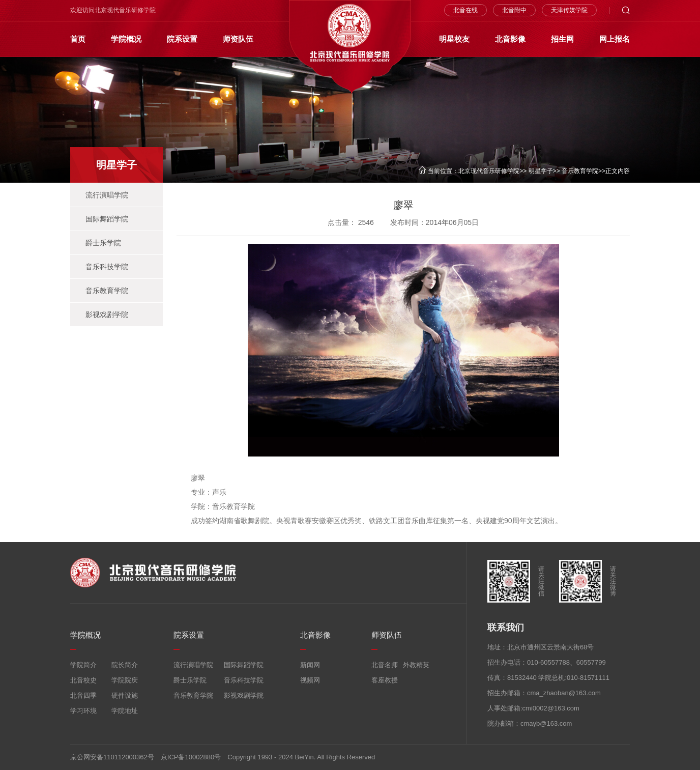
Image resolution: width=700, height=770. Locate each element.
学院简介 (83, 665)
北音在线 (465, 10)
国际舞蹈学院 (107, 219)
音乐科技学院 (107, 267)
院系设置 (182, 39)
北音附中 (514, 10)
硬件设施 (125, 695)
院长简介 (125, 665)
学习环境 (83, 711)
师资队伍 (238, 39)
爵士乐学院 (103, 243)
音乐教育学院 (580, 171)
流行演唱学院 (107, 195)
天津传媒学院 (569, 10)
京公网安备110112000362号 (112, 757)
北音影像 (510, 39)
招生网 (562, 39)
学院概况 (126, 39)
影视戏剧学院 (107, 315)
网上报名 (615, 39)
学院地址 (125, 711)
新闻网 (310, 665)
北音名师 (385, 665)
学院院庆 (125, 680)
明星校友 (454, 39)
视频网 (310, 680)
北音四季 (83, 695)
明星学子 (541, 171)
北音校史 (83, 680)
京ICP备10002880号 (191, 757)
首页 (78, 39)
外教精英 (416, 665)
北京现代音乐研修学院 (489, 171)
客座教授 (385, 680)
